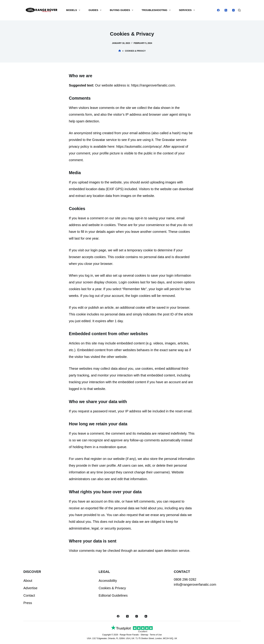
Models (74, 10)
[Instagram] (233, 10)
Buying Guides (122, 10)
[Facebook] (218, 10)
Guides (96, 10)
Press (28, 603)
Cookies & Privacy (112, 588)
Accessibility (108, 581)
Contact (29, 595)
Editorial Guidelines (113, 595)
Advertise (30, 588)
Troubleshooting (157, 10)
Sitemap (144, 635)
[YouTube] (146, 616)
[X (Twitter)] (226, 10)
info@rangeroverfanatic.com (195, 584)
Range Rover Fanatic (129, 635)
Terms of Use (156, 635)
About (28, 581)
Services (187, 10)
